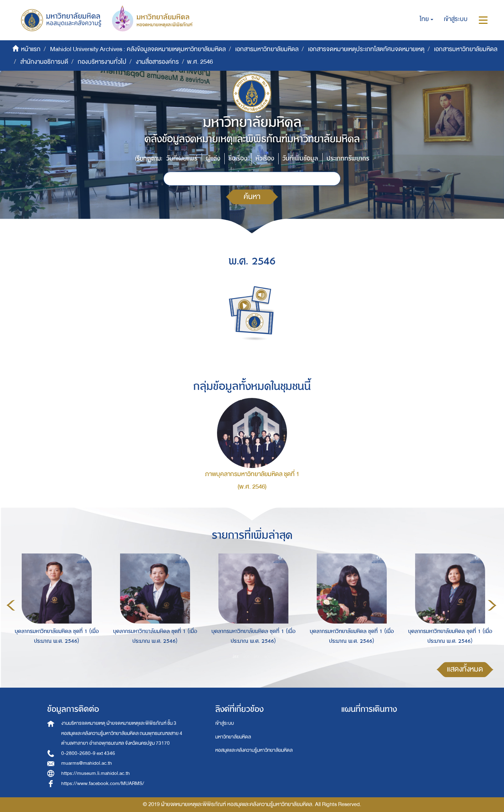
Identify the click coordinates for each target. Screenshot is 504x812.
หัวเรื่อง (265, 159)
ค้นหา (252, 197)
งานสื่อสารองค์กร (157, 62)
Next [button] (492, 605)
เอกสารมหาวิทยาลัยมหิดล (267, 49)
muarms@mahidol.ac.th (87, 763)
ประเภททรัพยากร (348, 159)
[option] (55, 604)
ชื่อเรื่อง (238, 159)
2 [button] (246, 656)
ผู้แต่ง (213, 159)
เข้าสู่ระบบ (225, 723)
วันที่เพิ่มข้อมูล (300, 159)
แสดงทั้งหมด (465, 669)
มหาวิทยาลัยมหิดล (233, 737)
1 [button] (236, 656)
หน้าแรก (31, 49)
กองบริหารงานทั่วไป (102, 62)
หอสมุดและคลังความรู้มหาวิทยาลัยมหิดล (254, 750)
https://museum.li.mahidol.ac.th (96, 773)
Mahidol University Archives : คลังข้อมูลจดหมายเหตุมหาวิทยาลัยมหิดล (138, 49)
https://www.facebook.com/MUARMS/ (103, 783)
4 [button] (267, 656)
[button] (426, 19)
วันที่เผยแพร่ (182, 159)
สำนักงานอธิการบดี (44, 62)
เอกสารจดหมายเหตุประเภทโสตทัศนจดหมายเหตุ (366, 49)
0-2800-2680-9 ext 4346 (88, 753)
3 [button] (257, 656)
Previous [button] (11, 605)
